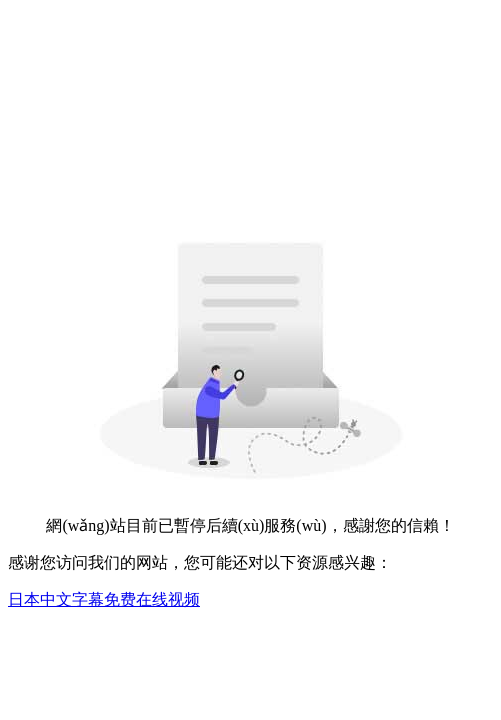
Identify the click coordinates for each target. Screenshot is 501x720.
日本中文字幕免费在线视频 (104, 599)
